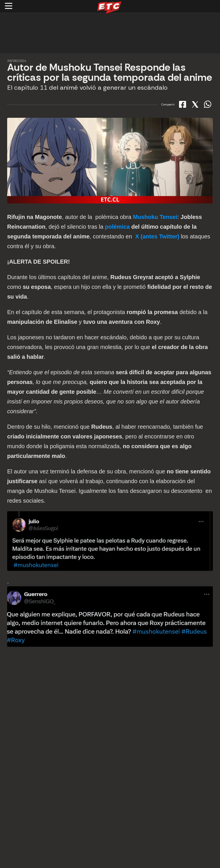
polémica (117, 227)
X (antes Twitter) (157, 236)
